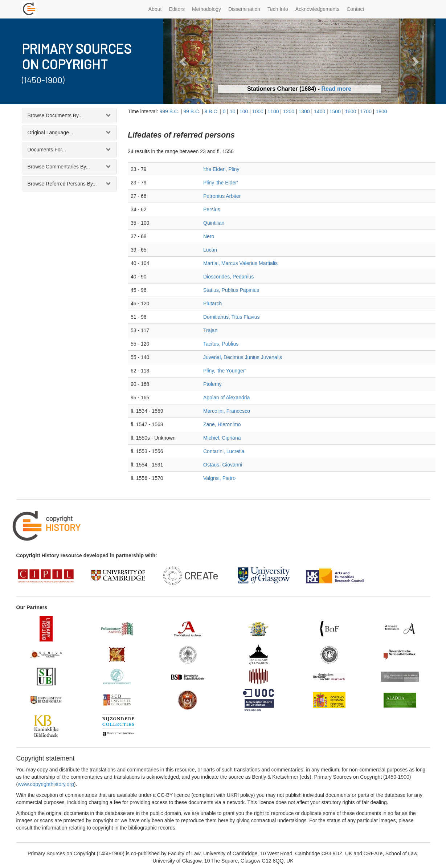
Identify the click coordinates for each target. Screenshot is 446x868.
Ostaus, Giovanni (223, 465)
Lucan (210, 250)
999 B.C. (169, 111)
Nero (209, 236)
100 (244, 111)
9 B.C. (211, 111)
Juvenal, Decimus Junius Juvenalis (243, 357)
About (155, 9)
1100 (273, 111)
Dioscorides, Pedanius (228, 277)
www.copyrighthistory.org (46, 784)
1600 (350, 111)
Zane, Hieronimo (222, 424)
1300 (304, 111)
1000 (258, 111)
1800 (381, 111)
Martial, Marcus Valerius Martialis (240, 263)
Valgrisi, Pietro (219, 478)
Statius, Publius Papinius (231, 290)
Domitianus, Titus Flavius (232, 317)
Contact (355, 9)
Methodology (206, 9)
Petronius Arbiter (222, 196)
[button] (184, 61)
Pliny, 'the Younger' (224, 371)
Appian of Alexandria (226, 398)
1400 (320, 111)
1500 (335, 111)
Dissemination (244, 9)
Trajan (210, 330)
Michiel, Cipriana (222, 438)
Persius (212, 209)
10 (233, 111)
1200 (289, 111)
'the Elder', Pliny (221, 169)
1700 (366, 111)
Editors (177, 9)
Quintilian (214, 223)
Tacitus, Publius (221, 344)
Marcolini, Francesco (227, 411)
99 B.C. (192, 111)
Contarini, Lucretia (224, 451)
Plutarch (212, 303)
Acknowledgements (317, 9)
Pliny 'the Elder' (221, 183)
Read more (336, 89)
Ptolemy (212, 384)
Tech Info (278, 9)
